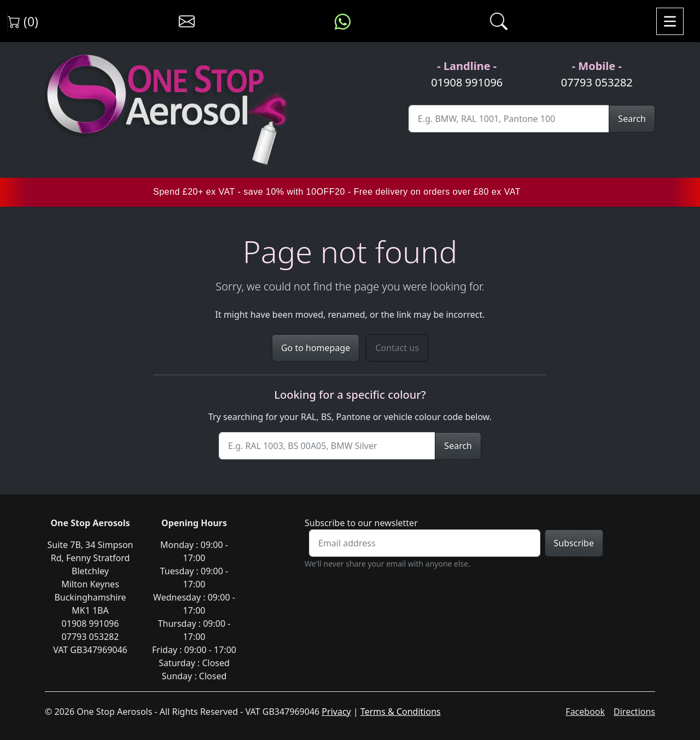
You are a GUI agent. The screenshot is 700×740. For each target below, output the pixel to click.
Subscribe (574, 543)
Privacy (336, 712)
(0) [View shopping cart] (23, 21)
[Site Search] (509, 119)
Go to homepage (316, 348)
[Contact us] (187, 21)
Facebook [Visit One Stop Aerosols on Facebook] (585, 712)
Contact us (397, 348)
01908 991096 (467, 82)
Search (632, 119)
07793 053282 (597, 82)
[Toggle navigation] (670, 21)
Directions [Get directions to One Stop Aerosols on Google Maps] (634, 712)
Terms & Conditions (401, 712)
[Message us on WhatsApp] (343, 21)
